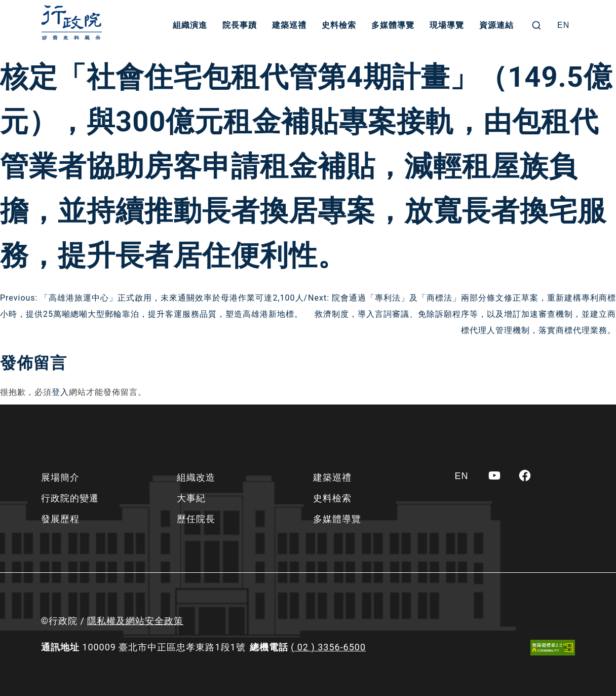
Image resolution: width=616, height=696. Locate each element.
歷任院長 (196, 519)
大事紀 (191, 498)
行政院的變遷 (70, 498)
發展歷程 (60, 519)
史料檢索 (339, 25)
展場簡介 (60, 477)
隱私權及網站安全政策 (135, 621)
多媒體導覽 (393, 25)
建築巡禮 (289, 25)
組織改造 (196, 477)
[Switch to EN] (563, 25)
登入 (60, 392)
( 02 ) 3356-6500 (328, 647)
